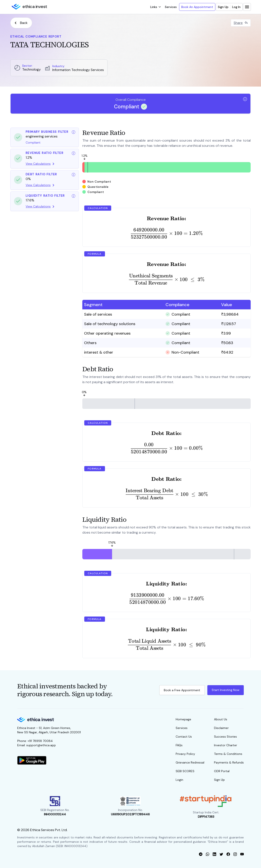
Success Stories (225, 737)
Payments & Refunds (229, 762)
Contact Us (184, 737)
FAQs (179, 745)
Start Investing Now (226, 690)
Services (171, 7)
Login (179, 780)
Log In (236, 7)
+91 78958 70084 (40, 741)
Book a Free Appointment (182, 690)
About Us (221, 719)
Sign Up (223, 7)
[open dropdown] (155, 7)
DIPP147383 (206, 817)
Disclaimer (221, 728)
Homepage (183, 719)
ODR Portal (222, 771)
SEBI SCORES (185, 771)
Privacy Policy (185, 754)
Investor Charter (226, 745)
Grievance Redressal (190, 762)
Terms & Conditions (228, 754)
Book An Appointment (197, 7)
